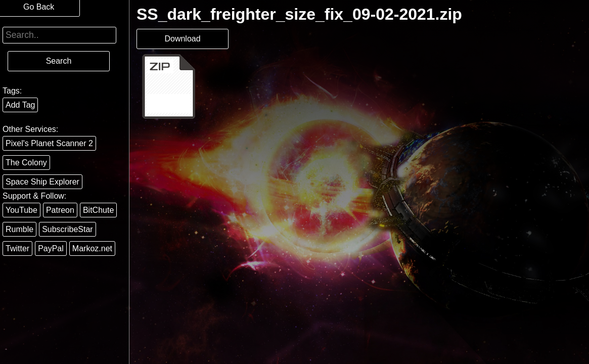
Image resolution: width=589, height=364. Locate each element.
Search (59, 61)
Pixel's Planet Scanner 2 (49, 143)
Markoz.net (92, 248)
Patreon (60, 210)
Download (182, 39)
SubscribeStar (67, 229)
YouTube (21, 210)
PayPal (51, 248)
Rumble (19, 229)
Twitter (17, 248)
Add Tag (20, 105)
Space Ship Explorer (42, 182)
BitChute (98, 210)
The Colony (26, 163)
